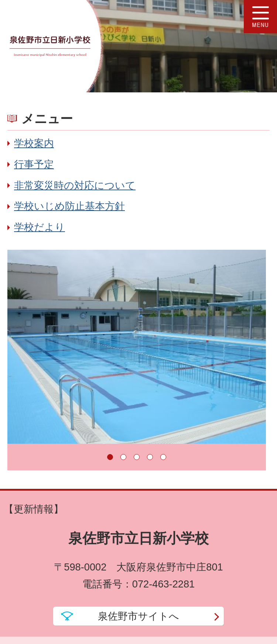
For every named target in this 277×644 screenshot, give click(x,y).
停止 (251, 457)
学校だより (40, 227)
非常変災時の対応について (75, 185)
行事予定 (34, 164)
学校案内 (34, 143)
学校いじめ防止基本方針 (69, 206)
